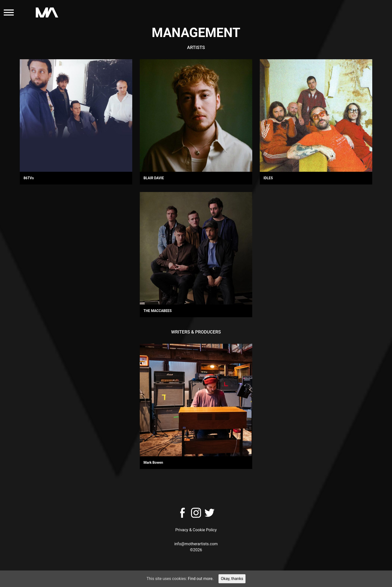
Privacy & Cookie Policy (196, 530)
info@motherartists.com (196, 544)
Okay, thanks (232, 579)
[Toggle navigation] (9, 12)
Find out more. (201, 579)
